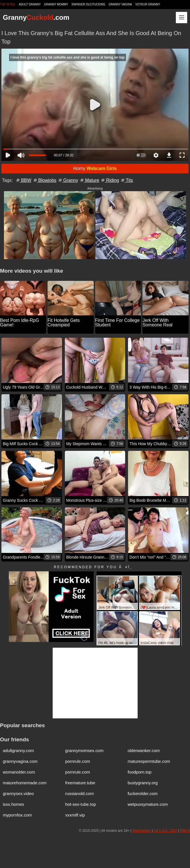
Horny (95, 168)
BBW (23, 180)
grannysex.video (18, 793)
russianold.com (79, 793)
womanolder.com (19, 772)
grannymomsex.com (84, 750)
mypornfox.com (17, 815)
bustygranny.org (143, 783)
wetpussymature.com (148, 804)
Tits (126, 180)
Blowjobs (44, 180)
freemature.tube (80, 783)
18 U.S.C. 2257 (166, 831)
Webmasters (142, 831)
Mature (89, 180)
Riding (110, 180)
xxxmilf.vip (75, 815)
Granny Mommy (56, 4)
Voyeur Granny (148, 4)
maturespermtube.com (149, 761)
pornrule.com (78, 761)
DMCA (185, 831)
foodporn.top (140, 772)
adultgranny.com (18, 750)
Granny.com (36, 17)
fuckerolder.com (143, 793)
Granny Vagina (120, 4)
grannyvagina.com (20, 761)
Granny (68, 180)
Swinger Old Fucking (88, 4)
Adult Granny (30, 4)
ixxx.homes (13, 804)
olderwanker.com (144, 750)
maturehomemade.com (25, 783)
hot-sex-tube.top (80, 804)
